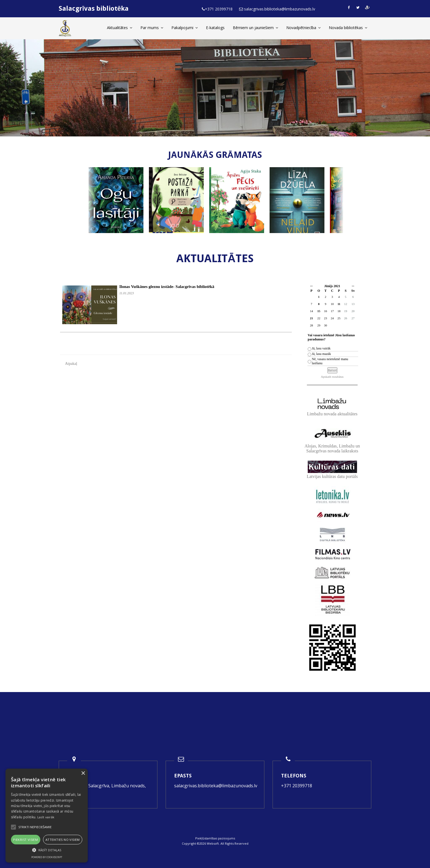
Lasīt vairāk (46, 817)
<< (311, 286)
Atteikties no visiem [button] (63, 840)
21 (311, 318)
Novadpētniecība (303, 28)
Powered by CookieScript (47, 857)
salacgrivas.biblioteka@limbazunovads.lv (216, 786)
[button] (47, 850)
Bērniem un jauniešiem (255, 28)
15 (319, 311)
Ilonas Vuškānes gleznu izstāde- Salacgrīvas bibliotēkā (167, 287)
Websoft (213, 843)
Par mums (152, 28)
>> (353, 286)
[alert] (47, 816)
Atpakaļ (71, 364)
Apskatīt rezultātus (332, 377)
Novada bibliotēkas (348, 28)
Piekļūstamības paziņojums (215, 838)
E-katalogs (215, 28)
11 (339, 304)
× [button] (83, 773)
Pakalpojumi (185, 28)
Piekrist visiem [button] (26, 840)
